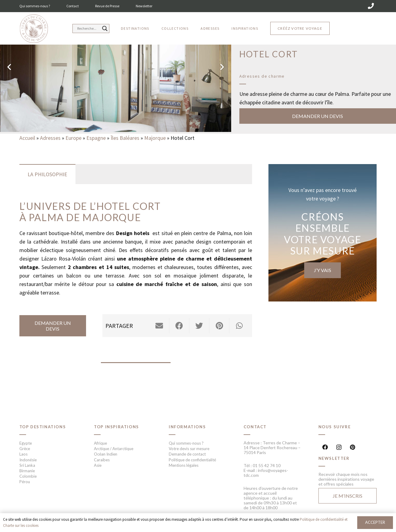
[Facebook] (325, 447)
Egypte (26, 443)
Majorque (155, 138)
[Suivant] (222, 67)
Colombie (28, 476)
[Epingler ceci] (219, 326)
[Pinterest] (353, 447)
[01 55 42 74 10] (371, 6)
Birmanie (27, 471)
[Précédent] (10, 67)
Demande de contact (187, 454)
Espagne (96, 138)
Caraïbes (102, 460)
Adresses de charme (262, 76)
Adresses (50, 138)
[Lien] (34, 29)
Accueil (27, 138)
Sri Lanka (27, 465)
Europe (73, 138)
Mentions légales (184, 465)
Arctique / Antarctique (114, 449)
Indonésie (28, 460)
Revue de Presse (107, 6)
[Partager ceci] (179, 326)
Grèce (25, 449)
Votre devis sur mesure (189, 449)
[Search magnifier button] (105, 29)
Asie (98, 465)
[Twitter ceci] (199, 326)
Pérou (25, 482)
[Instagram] (339, 447)
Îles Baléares (125, 138)
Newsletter (144, 6)
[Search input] (88, 29)
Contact (73, 6)
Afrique (100, 443)
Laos (23, 454)
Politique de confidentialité (192, 460)
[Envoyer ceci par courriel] (159, 326)
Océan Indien (106, 454)
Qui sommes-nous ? (35, 6)
